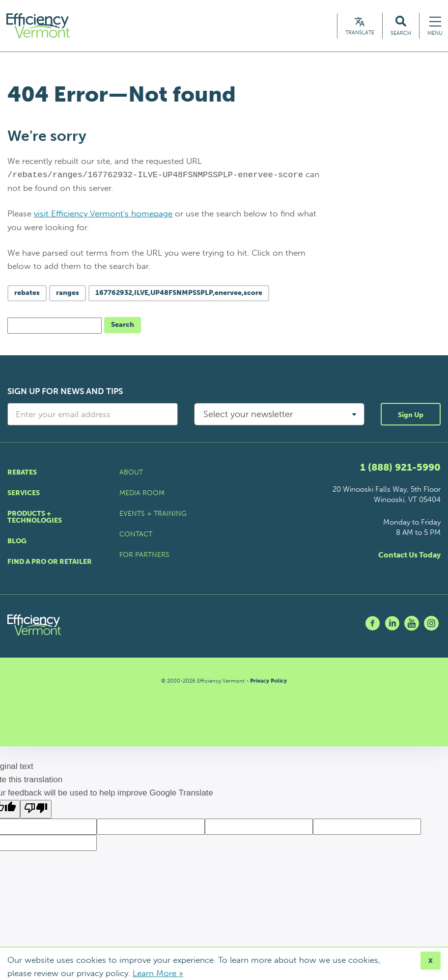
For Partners (144, 555)
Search (123, 325)
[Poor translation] (36, 809)
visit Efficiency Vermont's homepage (103, 213)
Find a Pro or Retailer (50, 562)
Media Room (142, 493)
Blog (17, 541)
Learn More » (158, 973)
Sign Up (411, 415)
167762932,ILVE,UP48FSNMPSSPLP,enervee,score (179, 293)
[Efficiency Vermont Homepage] (39, 26)
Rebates (22, 472)
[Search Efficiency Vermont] (401, 26)
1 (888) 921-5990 (400, 467)
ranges (68, 293)
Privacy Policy (268, 681)
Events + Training (153, 514)
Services (24, 493)
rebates (27, 293)
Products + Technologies (35, 517)
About (131, 472)
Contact (136, 534)
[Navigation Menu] (435, 26)
